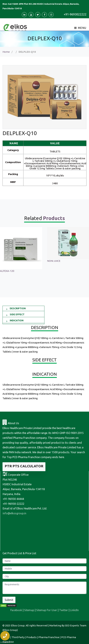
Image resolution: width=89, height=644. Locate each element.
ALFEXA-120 (54, 271)
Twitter (64, 610)
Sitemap (29, 610)
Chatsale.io (5, 642)
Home (6, 52)
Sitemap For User (47, 610)
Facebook (16, 610)
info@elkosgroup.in (14, 513)
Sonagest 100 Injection (13, 261)
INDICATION (17, 320)
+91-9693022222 (75, 14)
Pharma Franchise (49, 637)
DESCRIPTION (18, 308)
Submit (9, 600)
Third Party (18, 637)
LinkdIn (74, 610)
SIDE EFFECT (17, 314)
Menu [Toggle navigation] (80, 28)
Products (31, 637)
